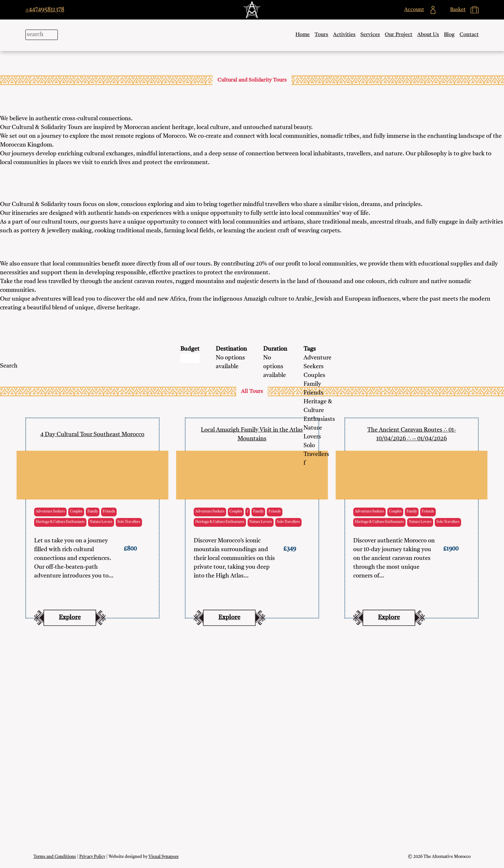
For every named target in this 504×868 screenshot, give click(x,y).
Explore (70, 618)
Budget (190, 349)
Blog (449, 35)
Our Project (399, 35)
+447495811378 (45, 10)
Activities (344, 35)
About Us (428, 35)
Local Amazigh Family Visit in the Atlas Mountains (252, 434)
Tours (321, 35)
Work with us (252, 757)
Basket (252, 730)
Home (303, 35)
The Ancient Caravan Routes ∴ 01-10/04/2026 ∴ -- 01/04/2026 (412, 434)
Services (370, 35)
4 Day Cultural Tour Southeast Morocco (92, 434)
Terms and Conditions (55, 857)
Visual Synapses (164, 857)
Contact (469, 35)
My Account (252, 716)
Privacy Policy (92, 857)
